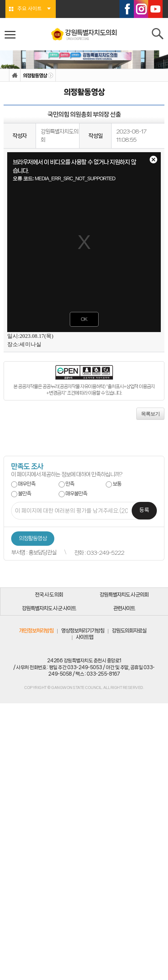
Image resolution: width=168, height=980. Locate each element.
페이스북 (127, 9)
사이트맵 (85, 637)
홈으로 (15, 75)
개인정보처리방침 (36, 631)
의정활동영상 (35, 76)
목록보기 (150, 414)
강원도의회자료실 (129, 631)
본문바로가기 (0, 0)
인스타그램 (141, 9)
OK (84, 319)
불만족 (24, 494)
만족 (70, 484)
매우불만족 (76, 494)
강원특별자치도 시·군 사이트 (49, 608)
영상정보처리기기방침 (83, 631)
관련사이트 (124, 608)
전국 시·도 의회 (49, 595)
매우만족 (27, 484)
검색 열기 (158, 35)
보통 (117, 484)
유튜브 (155, 9)
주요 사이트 (29, 9)
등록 (144, 510)
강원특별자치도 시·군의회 (124, 595)
